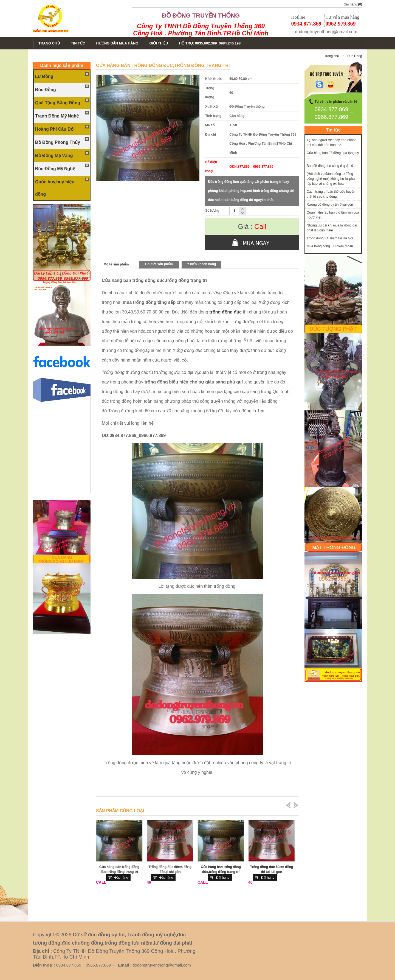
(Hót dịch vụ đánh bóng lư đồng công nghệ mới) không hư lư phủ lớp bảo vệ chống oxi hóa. (331, 179)
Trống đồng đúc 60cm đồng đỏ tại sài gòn (170, 869)
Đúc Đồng (355, 56)
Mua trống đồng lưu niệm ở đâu (330, 246)
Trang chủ (332, 56)
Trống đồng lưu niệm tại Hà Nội (330, 238)
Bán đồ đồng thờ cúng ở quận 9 (330, 166)
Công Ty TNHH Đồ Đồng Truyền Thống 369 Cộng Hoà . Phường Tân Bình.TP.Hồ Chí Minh (201, 30)
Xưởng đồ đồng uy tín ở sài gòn (330, 205)
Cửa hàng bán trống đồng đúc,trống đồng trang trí (119, 869)
